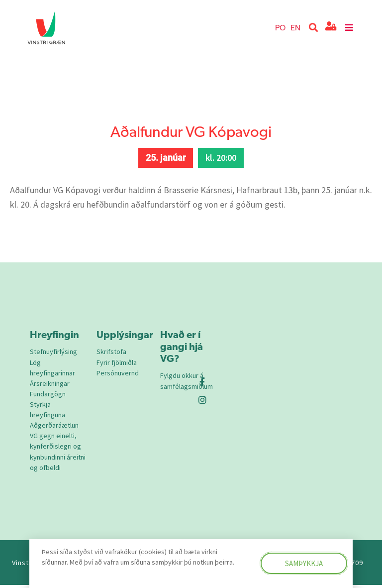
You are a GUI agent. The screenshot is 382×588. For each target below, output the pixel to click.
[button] (314, 28)
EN (295, 27)
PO (280, 27)
